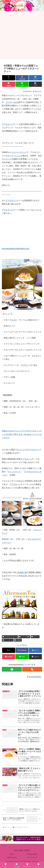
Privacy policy (32, 854)
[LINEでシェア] (22, 84)
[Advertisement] (22, 35)
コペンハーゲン (18, 152)
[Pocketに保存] (9, 84)
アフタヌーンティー (10, 637)
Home (12, 854)
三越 (25, 572)
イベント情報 (24, 637)
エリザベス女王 (12, 102)
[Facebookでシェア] (22, 78)
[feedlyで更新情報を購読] (12, 669)
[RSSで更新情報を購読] (32, 669)
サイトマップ (32, 857)
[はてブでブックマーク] (35, 78)
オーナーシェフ (14, 156)
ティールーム (8, 640)
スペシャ (21, 450)
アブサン (24, 365)
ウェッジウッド (14, 472)
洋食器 (18, 640)
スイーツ (35, 637)
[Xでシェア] (9, 78)
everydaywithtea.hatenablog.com (16, 249)
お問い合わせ (12, 857)
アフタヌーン (8, 124)
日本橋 (20, 572)
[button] (35, 84)
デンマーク (7, 159)
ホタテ (14, 320)
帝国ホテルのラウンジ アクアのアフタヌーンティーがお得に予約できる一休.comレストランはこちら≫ (22, 434)
